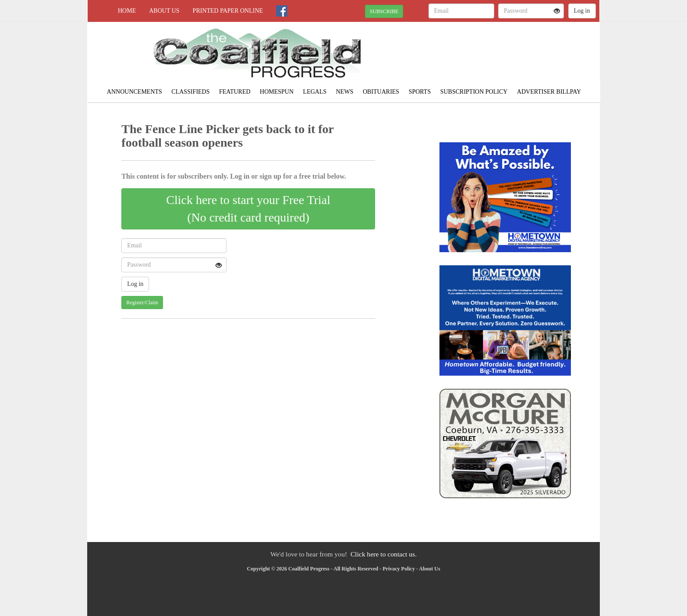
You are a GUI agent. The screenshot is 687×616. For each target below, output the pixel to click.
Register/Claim (142, 303)
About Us (164, 11)
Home (127, 11)
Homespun (277, 92)
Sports (420, 92)
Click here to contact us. (384, 554)
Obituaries (381, 92)
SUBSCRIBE (384, 11)
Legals (315, 92)
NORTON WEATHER (519, 53)
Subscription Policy (474, 92)
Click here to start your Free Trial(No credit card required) (248, 209)
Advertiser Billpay (549, 92)
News (345, 92)
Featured (235, 92)
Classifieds (190, 92)
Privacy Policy (399, 569)
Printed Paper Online (228, 11)
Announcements (135, 92)
